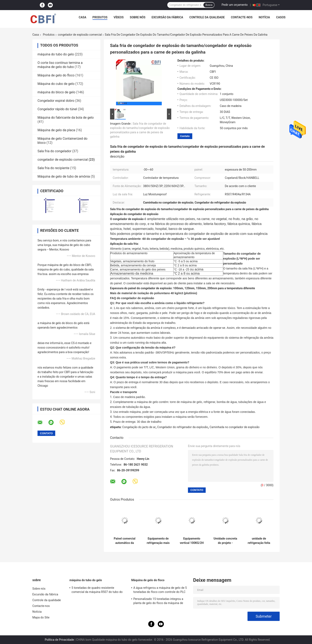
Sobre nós (138, 17)
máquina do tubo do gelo (56, 54)
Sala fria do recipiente (53, 168)
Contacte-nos (242, 17)
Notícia (264, 17)
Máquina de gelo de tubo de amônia (64, 176)
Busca (209, 5)
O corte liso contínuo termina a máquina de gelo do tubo (60, 65)
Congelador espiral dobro (56, 101)
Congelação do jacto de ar (139, 427)
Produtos (100, 17)
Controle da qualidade (207, 17)
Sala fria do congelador (54, 151)
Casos (281, 17)
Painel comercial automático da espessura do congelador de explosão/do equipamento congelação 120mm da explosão (125, 541)
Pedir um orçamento (235, 5)
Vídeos (119, 17)
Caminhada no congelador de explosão (235, 427)
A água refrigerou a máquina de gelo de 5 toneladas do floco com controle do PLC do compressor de (160, 590)
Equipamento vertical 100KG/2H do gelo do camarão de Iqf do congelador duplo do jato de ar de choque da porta (192, 541)
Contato (185, 136)
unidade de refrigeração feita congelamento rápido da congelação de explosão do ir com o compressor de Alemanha (259, 541)
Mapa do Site (41, 617)
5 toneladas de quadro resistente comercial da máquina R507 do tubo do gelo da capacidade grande (97, 590)
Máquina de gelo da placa (56, 130)
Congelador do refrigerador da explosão (183, 427)
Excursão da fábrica (167, 17)
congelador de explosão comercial (80, 35)
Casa (83, 17)
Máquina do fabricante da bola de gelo (66, 118)
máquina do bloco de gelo (56, 92)
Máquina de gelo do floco (56, 75)
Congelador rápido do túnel (57, 109)
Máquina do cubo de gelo (56, 84)
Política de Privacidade (59, 640)
